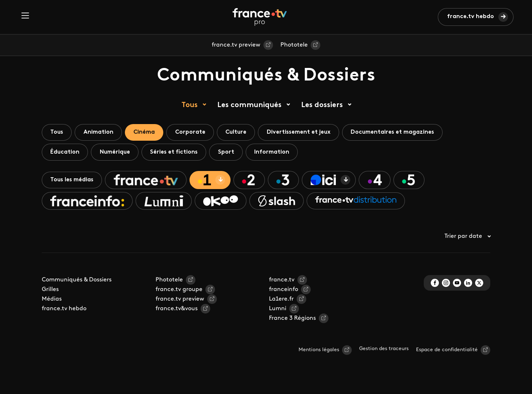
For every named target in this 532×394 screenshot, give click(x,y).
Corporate (196, 133)
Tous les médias (73, 181)
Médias (52, 301)
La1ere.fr (281, 301)
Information (279, 153)
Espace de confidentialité (447, 352)
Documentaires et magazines (403, 133)
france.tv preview (236, 45)
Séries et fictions (178, 153)
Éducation (66, 153)
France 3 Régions (292, 321)
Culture (243, 133)
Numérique (117, 153)
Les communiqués (249, 105)
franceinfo (284, 292)
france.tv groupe (179, 292)
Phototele (294, 45)
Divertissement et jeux (308, 133)
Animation (101, 133)
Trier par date (467, 239)
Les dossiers (322, 105)
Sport (232, 153)
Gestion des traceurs (384, 351)
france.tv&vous (177, 311)
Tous (190, 105)
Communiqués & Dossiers (77, 282)
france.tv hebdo (470, 17)
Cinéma (148, 133)
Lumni (278, 311)
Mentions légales (319, 352)
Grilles (50, 292)
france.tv (282, 282)
